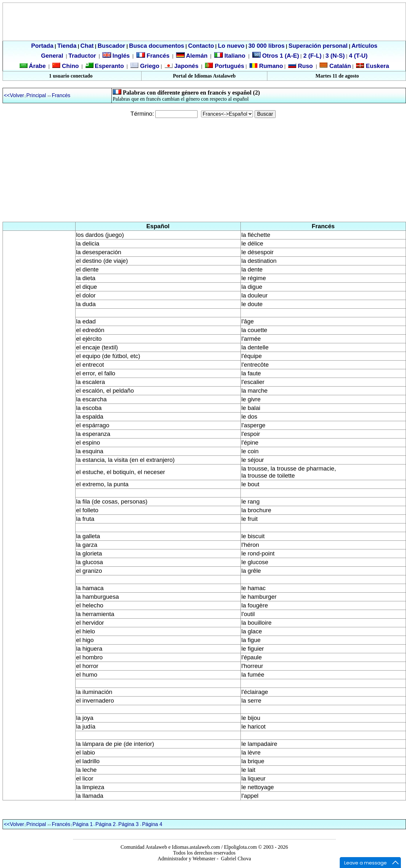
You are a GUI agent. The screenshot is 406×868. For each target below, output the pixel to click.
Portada (42, 46)
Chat (87, 46)
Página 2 (106, 824)
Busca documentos (157, 46)
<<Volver (14, 95)
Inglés (121, 56)
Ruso (304, 66)
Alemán (197, 56)
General (52, 56)
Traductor (82, 56)
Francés (153, 56)
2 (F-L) (312, 56)
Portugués (228, 66)
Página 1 (83, 824)
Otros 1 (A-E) (276, 56)
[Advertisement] (203, 170)
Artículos (365, 46)
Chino (69, 66)
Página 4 (152, 824)
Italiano (231, 56)
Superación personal (318, 46)
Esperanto (109, 66)
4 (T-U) (357, 56)
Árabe (37, 66)
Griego (149, 66)
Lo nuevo (231, 46)
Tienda (67, 46)
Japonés (186, 66)
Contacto (201, 46)
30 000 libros (267, 46)
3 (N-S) (335, 56)
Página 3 (129, 824)
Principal (37, 95)
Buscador (111, 46)
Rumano (270, 66)
